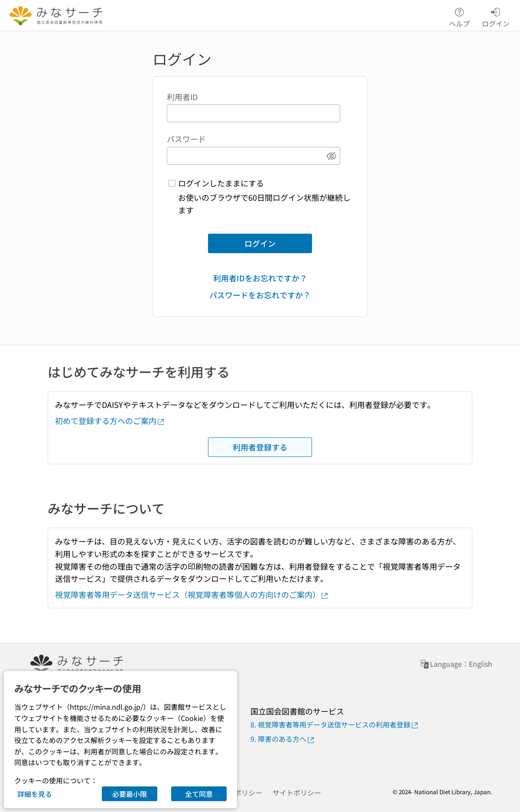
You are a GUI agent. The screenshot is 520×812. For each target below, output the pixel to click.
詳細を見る (35, 794)
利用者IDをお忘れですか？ (260, 278)
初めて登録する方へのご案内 (110, 421)
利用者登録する (260, 447)
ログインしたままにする (221, 183)
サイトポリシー (297, 792)
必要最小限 (130, 794)
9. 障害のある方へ (283, 739)
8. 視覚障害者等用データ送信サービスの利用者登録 (335, 725)
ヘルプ (459, 16)
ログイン (260, 243)
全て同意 (199, 794)
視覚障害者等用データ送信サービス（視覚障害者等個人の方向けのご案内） (192, 594)
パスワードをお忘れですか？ (260, 295)
